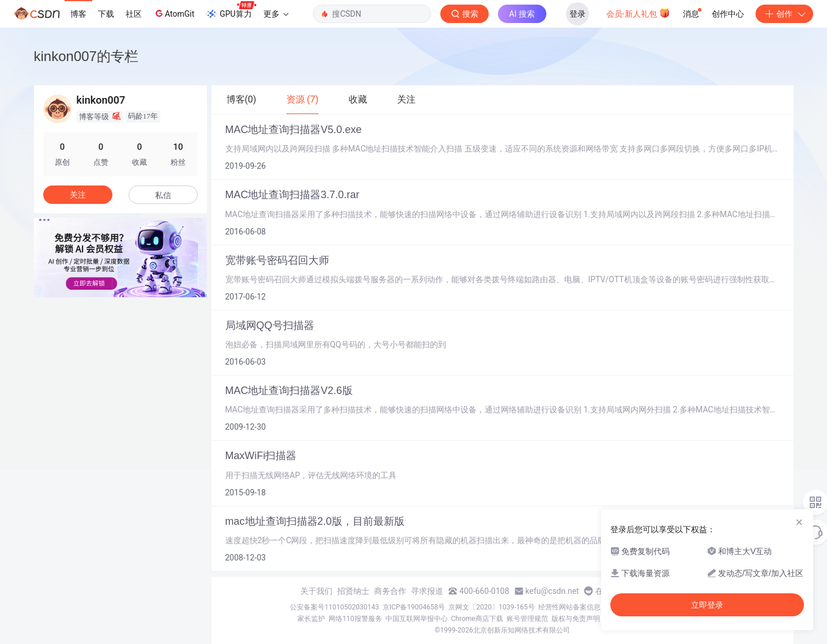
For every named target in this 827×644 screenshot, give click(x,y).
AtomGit (174, 13)
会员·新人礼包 (638, 13)
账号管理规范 (527, 619)
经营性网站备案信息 (569, 607)
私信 (163, 195)
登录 (577, 14)
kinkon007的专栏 (86, 56)
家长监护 (311, 619)
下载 (106, 14)
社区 (134, 14)
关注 (78, 195)
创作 (784, 14)
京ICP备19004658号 (414, 607)
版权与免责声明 (576, 619)
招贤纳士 (353, 591)
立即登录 (707, 605)
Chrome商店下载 (477, 619)
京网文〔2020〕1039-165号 (492, 607)
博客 (78, 14)
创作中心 (728, 14)
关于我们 (316, 591)
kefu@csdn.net (552, 591)
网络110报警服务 (355, 619)
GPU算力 (231, 10)
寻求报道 (427, 591)
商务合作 (390, 591)
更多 (276, 14)
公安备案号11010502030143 (334, 607)
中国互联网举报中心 (417, 619)
